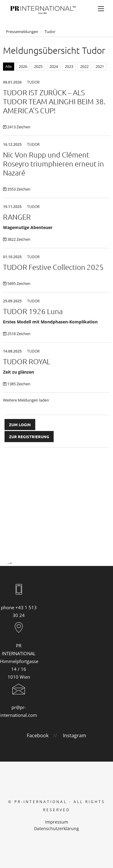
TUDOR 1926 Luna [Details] (33, 311)
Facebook (38, 735)
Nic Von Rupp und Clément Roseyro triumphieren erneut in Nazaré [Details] (53, 164)
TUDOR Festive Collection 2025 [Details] (53, 267)
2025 (38, 66)
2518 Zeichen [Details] (19, 334)
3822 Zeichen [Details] (19, 239)
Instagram (75, 735)
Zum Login (20, 425)
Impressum (57, 822)
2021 (100, 66)
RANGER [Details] (17, 217)
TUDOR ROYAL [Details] (27, 361)
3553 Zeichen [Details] (19, 189)
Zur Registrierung (29, 437)
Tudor (50, 32)
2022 (84, 66)
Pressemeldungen (22, 32)
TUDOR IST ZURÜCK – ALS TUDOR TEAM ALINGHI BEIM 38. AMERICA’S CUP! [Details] (54, 101)
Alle (9, 66)
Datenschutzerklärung (56, 828)
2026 (23, 66)
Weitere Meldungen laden (26, 400)
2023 (69, 66)
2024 (54, 66)
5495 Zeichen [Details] (19, 283)
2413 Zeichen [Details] (19, 127)
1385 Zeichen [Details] (19, 384)
